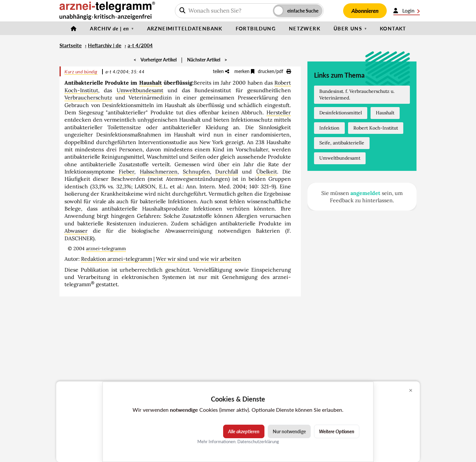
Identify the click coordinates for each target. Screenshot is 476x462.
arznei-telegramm (106, 249)
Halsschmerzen (159, 172)
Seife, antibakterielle (342, 143)
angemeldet (365, 193)
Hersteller (279, 112)
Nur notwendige (289, 431)
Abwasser (76, 231)
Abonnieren (365, 11)
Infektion (329, 128)
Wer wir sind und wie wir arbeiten (198, 259)
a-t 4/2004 (140, 45)
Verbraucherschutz (88, 97)
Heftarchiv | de (105, 45)
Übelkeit (267, 172)
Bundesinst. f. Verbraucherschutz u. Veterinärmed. (357, 95)
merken (244, 71)
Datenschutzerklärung (258, 442)
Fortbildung (256, 28)
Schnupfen (196, 172)
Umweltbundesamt (140, 90)
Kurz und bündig (81, 72)
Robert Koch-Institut (376, 128)
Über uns (348, 28)
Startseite (71, 45)
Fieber (126, 172)
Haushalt (151, 83)
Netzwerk (305, 28)
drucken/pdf (274, 71)
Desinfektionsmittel (341, 113)
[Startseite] (74, 28)
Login (407, 11)
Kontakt (393, 28)
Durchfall (227, 172)
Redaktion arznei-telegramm (117, 259)
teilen (221, 71)
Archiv (109, 28)
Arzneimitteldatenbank (185, 28)
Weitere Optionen (337, 431)
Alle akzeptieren (244, 431)
